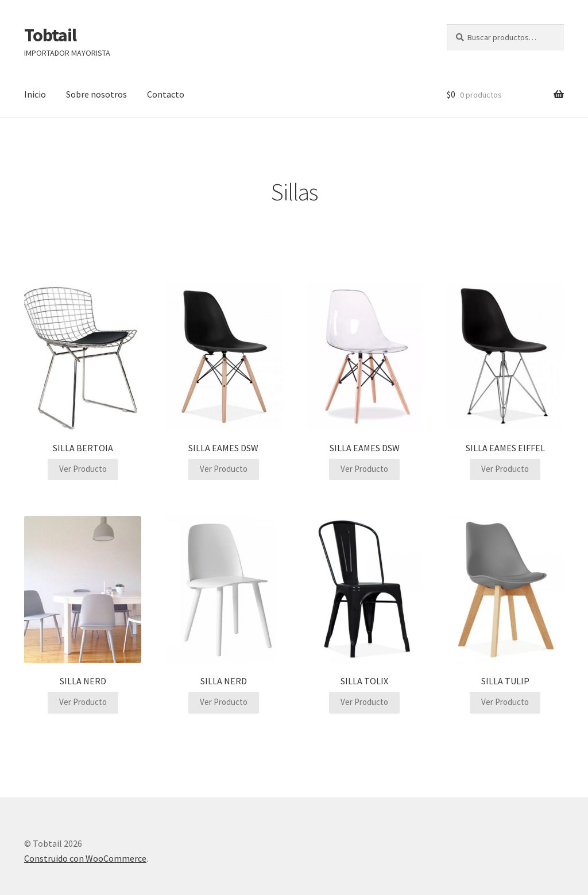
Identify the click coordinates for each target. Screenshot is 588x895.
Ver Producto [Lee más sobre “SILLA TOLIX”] (364, 702)
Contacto (166, 94)
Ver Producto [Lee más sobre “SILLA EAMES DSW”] (224, 469)
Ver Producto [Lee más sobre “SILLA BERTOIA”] (83, 469)
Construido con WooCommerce (85, 858)
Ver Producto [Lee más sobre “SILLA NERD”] (83, 702)
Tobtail (50, 35)
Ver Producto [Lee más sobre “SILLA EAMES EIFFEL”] (505, 469)
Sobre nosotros (96, 94)
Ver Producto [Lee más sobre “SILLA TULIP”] (505, 702)
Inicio (35, 94)
